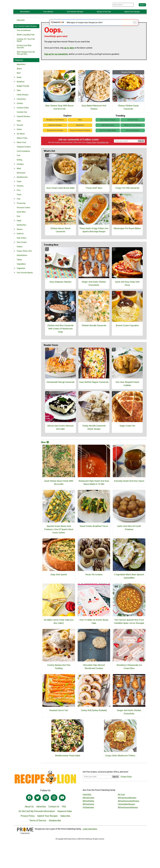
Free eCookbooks (24, 35)
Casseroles (21, 104)
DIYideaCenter (88, 816)
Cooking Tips (22, 117)
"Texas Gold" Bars (94, 196)
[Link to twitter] (38, 806)
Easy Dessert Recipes (108, 128)
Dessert (20, 130)
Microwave (21, 178)
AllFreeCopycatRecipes (127, 806)
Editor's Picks (22, 143)
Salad (19, 225)
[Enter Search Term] (123, 7)
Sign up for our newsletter (56, 62)
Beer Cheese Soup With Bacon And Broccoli (59, 115)
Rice (18, 221)
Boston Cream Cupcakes (127, 334)
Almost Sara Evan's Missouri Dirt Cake (60, 435)
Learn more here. (90, 837)
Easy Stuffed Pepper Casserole (94, 390)
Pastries (20, 191)
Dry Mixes (21, 139)
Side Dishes (22, 243)
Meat (19, 173)
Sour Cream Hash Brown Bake (60, 196)
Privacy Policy (91, 151)
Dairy (19, 126)
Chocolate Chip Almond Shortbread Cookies (94, 675)
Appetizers (21, 69)
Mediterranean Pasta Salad (68, 764)
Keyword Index (65, 819)
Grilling (19, 165)
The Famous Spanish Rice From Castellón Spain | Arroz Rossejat (129, 630)
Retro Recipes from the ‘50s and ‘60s (26, 58)
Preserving (21, 208)
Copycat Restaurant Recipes (80, 139)
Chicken (20, 108)
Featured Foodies (24, 152)
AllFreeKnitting (88, 809)
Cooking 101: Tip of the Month (26, 45)
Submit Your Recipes (47, 824)
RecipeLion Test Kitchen (55, 128)
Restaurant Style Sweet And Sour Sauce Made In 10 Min (94, 491)
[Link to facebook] (29, 806)
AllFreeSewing (88, 812)
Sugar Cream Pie (127, 434)
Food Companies (23, 156)
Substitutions (22, 260)
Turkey (19, 265)
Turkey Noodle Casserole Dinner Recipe (94, 435)
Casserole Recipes (55, 133)
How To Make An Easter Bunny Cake (94, 630)
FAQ (64, 815)
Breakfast (21, 87)
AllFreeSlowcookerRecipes (128, 809)
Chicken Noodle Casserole (94, 334)
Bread (19, 82)
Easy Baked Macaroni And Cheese (94, 115)
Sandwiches (21, 230)
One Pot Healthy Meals (108, 139)
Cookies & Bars (23, 113)
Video (80, 128)
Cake (19, 95)
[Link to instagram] (54, 806)
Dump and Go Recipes (55, 139)
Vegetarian (21, 273)
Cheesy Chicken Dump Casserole (128, 115)
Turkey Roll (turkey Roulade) (94, 718)
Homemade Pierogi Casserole (60, 390)
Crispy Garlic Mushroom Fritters (120, 764)
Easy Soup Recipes (133, 139)
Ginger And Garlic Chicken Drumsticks (94, 292)
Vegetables (21, 269)
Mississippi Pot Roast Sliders (127, 236)
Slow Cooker (22, 247)
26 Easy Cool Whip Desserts (24, 51)
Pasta (19, 186)
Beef (19, 78)
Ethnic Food (21, 147)
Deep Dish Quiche (59, 583)
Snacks (20, 252)
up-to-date (69, 56)
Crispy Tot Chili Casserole (127, 196)
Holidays (20, 169)
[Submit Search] (142, 7)
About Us (29, 815)
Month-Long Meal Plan (26, 40)
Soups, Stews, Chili (24, 256)
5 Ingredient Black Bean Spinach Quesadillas (129, 584)
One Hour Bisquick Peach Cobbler (127, 392)
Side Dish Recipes (108, 133)
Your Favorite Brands (25, 278)
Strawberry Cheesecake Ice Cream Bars (129, 675)
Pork (19, 204)
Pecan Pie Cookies (94, 583)
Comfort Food (133, 128)
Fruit (18, 160)
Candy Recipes (23, 100)
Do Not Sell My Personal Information (37, 819)
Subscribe (21, 25)
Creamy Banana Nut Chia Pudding (59, 675)
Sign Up (141, 149)
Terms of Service (38, 829)
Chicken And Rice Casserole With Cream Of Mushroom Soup (60, 337)
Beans (19, 74)
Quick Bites (21, 217)
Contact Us (54, 815)
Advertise (41, 815)
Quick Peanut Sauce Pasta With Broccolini (59, 491)
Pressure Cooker (23, 212)
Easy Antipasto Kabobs (60, 290)
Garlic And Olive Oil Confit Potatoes (129, 536)
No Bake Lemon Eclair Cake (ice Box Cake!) (59, 630)
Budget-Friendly (23, 91)
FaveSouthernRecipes (126, 812)
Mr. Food (121, 803)
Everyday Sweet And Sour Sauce (129, 489)
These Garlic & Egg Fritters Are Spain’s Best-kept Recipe (94, 238)
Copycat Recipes (23, 121)
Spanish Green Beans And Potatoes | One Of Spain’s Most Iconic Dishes (59, 537)
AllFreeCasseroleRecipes (128, 816)
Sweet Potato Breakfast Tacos (94, 534)
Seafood (20, 238)
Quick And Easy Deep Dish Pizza (127, 292)
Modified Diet (22, 182)
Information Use (103, 151)
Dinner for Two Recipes (133, 133)
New (45, 450)
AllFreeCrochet (88, 806)
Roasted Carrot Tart (59, 718)
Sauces (20, 234)
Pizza (19, 199)
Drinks (19, 134)
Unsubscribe (55, 829)
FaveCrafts (87, 803)
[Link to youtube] (62, 806)
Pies (19, 195)
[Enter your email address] (97, 785)
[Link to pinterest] (46, 806)
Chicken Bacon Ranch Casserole (60, 238)
